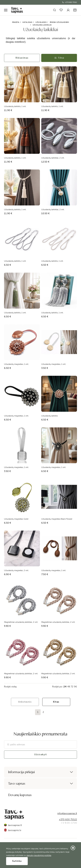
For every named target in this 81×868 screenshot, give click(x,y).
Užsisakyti (40, 754)
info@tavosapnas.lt (67, 813)
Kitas (56, 702)
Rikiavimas (22, 58)
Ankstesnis (25, 702)
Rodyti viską (10, 687)
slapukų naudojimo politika (39, 855)
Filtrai (59, 58)
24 (65, 687)
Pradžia (16, 22)
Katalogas (27, 22)
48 (69, 687)
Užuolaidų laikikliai (42, 25)
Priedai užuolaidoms (59, 22)
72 (72, 687)
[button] (75, 10)
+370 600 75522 (69, 2)
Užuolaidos (41, 22)
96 (75, 687)
